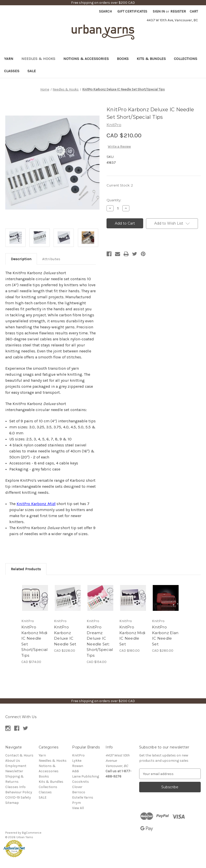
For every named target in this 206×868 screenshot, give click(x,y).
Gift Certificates (132, 11)
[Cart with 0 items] (194, 11)
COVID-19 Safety (18, 797)
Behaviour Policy (19, 792)
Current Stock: (120, 185)
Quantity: (114, 200)
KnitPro (78, 755)
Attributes (51, 259)
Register (178, 11)
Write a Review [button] (119, 147)
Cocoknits (81, 782)
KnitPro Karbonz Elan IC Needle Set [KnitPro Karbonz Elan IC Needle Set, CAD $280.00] (165, 636)
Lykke (77, 761)
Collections (186, 59)
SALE (32, 71)
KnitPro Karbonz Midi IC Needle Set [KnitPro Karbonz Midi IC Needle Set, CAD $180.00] (132, 636)
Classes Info (15, 787)
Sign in (159, 11)
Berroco (79, 792)
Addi (75, 771)
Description (21, 259)
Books (123, 59)
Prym (76, 803)
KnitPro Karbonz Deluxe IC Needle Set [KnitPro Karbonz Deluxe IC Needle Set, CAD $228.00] (65, 636)
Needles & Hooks (38, 59)
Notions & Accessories (86, 59)
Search (105, 11)
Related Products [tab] (26, 569)
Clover (77, 787)
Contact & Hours (19, 755)
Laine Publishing (86, 776)
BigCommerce (32, 833)
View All (78, 808)
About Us (13, 761)
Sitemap (12, 803)
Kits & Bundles (151, 59)
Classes (12, 71)
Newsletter (14, 771)
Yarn (9, 59)
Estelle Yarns (83, 797)
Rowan (78, 766)
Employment (16, 766)
